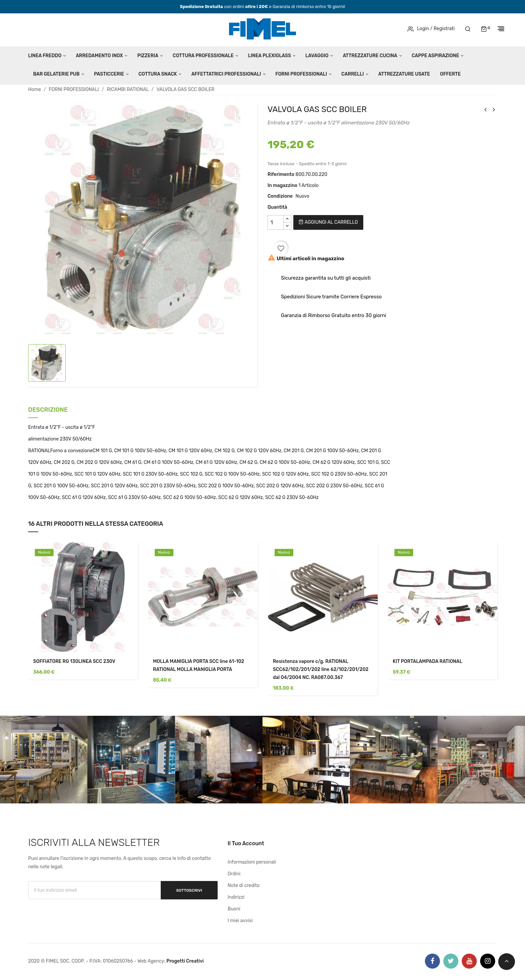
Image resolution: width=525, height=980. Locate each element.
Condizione (280, 196)
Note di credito (244, 886)
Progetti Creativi (185, 961)
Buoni (234, 909)
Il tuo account (246, 843)
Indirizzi (236, 897)
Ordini (234, 874)
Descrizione (48, 410)
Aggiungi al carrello (328, 222)
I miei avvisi (240, 921)
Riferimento (281, 174)
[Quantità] (276, 222)
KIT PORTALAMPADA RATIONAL (428, 661)
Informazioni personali (252, 862)
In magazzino (282, 185)
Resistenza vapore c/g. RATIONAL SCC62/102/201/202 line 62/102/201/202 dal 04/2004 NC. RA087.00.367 (321, 669)
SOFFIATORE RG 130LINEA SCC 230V (74, 661)
